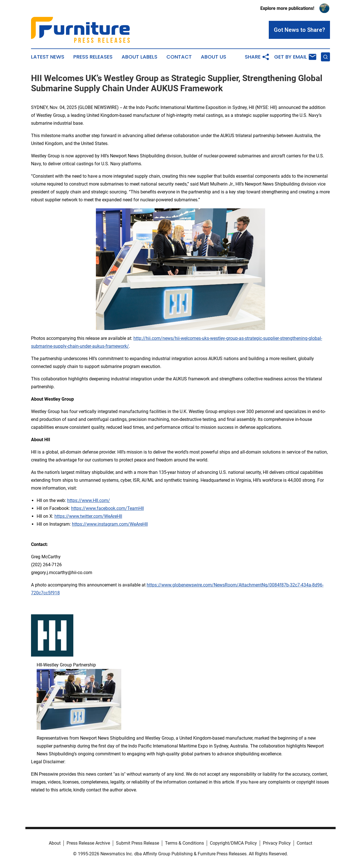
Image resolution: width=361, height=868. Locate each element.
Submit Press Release (137, 843)
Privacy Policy (277, 843)
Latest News (48, 57)
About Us (213, 57)
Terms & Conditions (184, 843)
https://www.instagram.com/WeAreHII (110, 524)
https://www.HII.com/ (89, 500)
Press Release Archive (88, 843)
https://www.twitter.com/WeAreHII (88, 516)
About (55, 843)
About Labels (139, 57)
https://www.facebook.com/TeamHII (107, 508)
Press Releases (93, 57)
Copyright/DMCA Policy (233, 843)
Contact (179, 57)
